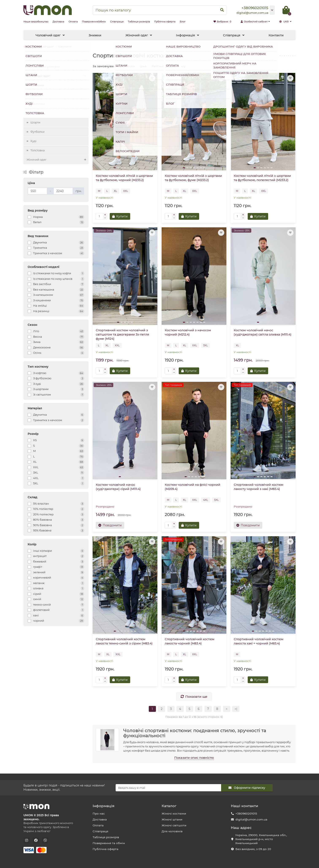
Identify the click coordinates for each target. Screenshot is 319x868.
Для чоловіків (172, 831)
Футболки (37, 132)
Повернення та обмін (109, 843)
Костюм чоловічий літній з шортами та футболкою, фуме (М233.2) (193, 178)
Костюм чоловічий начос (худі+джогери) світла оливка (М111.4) (263, 332)
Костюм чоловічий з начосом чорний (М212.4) (188, 332)
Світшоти (37, 94)
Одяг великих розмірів (43, 67)
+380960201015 (246, 813)
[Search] (160, 10)
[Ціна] (37, 191)
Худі (33, 141)
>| (236, 709)
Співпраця (117, 22)
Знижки (95, 35)
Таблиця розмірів (139, 22)
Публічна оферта (165, 22)
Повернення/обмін (94, 22)
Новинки (33, 57)
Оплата (73, 22)
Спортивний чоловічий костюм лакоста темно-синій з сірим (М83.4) (124, 641)
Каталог (169, 806)
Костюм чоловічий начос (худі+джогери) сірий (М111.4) (118, 487)
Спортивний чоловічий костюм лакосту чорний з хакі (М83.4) (259, 487)
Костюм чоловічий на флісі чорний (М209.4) (193, 487)
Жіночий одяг (137, 35)
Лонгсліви (38, 104)
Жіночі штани (172, 819)
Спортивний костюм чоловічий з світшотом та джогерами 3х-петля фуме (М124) (122, 334)
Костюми (37, 85)
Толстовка (38, 150)
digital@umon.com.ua (251, 819)
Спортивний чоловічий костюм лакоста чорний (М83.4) (190, 641)
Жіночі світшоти (174, 825)
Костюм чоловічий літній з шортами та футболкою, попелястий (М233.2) (262, 178)
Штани (35, 113)
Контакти (276, 35)
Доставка (58, 22)
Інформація (185, 35)
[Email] (168, 788)
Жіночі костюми (174, 813)
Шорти (35, 122)
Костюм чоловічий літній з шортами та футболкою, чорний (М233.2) (124, 178)
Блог (183, 22)
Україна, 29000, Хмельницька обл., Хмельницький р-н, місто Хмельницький (261, 839)
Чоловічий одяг (48, 35)
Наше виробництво (36, 22)
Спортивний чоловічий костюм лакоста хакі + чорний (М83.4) (259, 641)
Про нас (99, 813)
